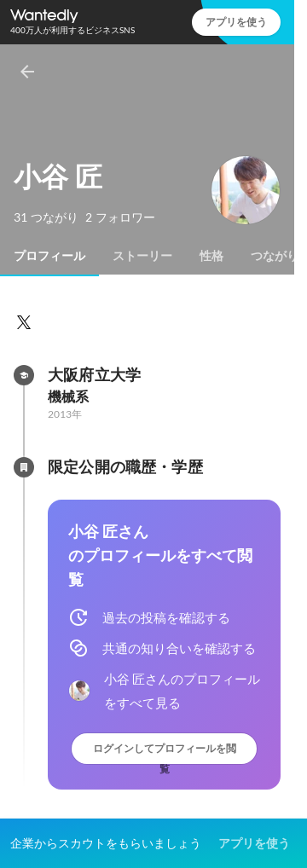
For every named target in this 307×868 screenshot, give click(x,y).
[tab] (49, 256)
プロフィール (49, 256)
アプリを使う (236, 22)
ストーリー (142, 256)
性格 (211, 256)
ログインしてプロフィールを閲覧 (165, 752)
